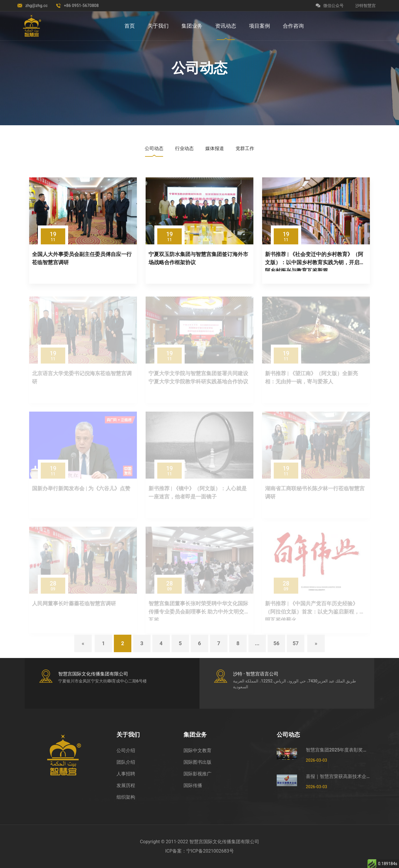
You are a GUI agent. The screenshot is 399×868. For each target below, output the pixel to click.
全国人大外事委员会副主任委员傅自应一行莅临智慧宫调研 (82, 258)
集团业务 (192, 26)
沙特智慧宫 (366, 6)
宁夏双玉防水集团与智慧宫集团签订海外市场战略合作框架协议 (198, 258)
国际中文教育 (197, 750)
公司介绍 (126, 750)
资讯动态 (226, 26)
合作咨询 (293, 26)
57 (296, 643)
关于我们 (158, 26)
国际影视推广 (197, 774)
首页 (130, 26)
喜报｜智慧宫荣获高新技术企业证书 (338, 776)
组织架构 (126, 797)
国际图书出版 (197, 762)
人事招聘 (126, 774)
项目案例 (259, 26)
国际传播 (193, 785)
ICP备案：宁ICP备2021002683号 (199, 851)
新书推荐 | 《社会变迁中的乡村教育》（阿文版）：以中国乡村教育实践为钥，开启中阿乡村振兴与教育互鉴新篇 (315, 261)
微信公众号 (330, 6)
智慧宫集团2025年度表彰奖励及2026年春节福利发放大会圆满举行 (338, 750)
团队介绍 (126, 762)
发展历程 (126, 785)
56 (277, 643)
